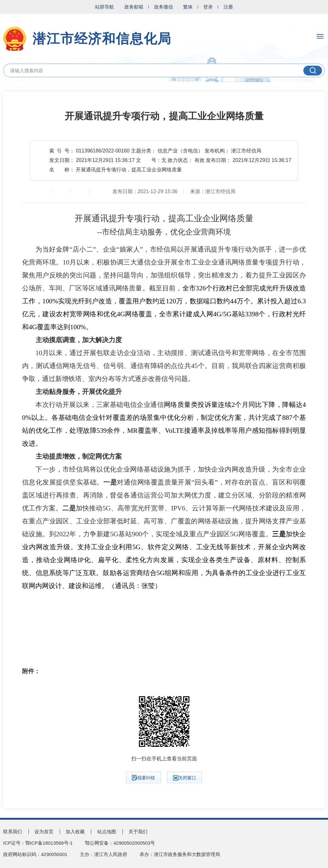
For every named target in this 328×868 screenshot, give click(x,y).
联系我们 (13, 832)
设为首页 (44, 832)
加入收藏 (75, 832)
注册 (228, 7)
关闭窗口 (185, 778)
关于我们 (138, 832)
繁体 (188, 7)
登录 (208, 7)
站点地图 (107, 832)
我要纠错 (143, 778)
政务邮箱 (134, 7)
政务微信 (164, 7)
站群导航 (104, 7)
